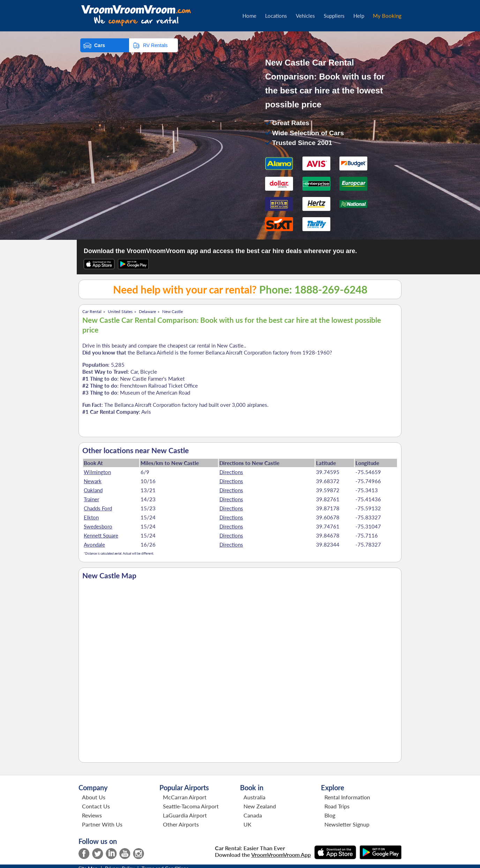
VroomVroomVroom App (281, 855)
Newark (93, 481)
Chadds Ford (98, 508)
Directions (231, 472)
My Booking (387, 16)
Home (249, 16)
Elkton (91, 517)
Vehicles (305, 16)
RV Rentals (155, 45)
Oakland (93, 490)
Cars (100, 45)
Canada (253, 815)
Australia (254, 797)
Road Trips (337, 806)
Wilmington (97, 472)
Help (359, 16)
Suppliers (334, 16)
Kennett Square (101, 535)
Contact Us (96, 806)
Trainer (91, 499)
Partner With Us (102, 824)
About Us (94, 797)
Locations (276, 16)
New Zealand (260, 806)
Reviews (92, 815)
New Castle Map (109, 576)
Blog (330, 815)
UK (247, 824)
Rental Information (347, 797)
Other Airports (181, 824)
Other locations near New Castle (136, 450)
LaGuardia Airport (185, 815)
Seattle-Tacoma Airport (191, 806)
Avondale (94, 545)
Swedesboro (98, 526)
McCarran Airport (185, 797)
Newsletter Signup (347, 824)
